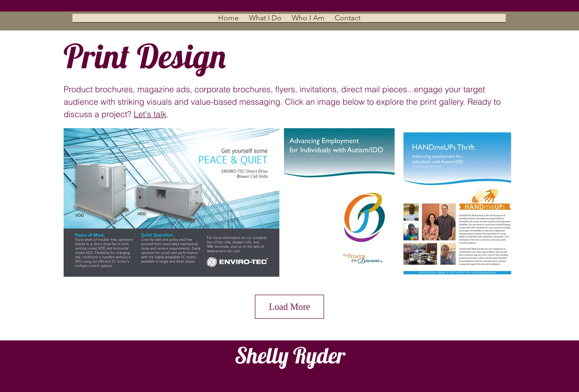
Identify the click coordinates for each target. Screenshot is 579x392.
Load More (289, 307)
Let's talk (150, 114)
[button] (265, 21)
